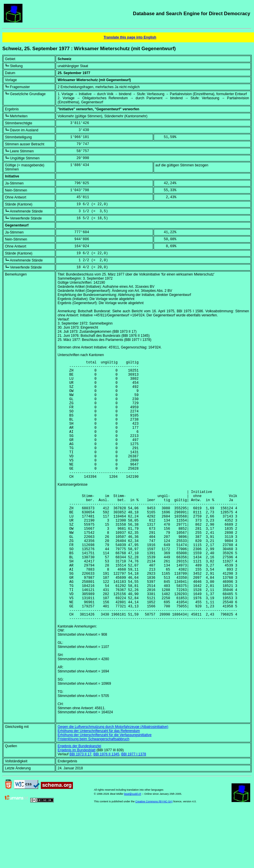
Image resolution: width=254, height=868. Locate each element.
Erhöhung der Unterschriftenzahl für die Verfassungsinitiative (104, 788)
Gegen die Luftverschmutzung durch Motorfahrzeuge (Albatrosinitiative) (113, 780)
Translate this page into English (130, 37)
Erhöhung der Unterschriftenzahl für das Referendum (99, 784)
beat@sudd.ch (133, 847)
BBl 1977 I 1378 (134, 808)
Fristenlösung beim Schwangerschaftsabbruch (93, 792)
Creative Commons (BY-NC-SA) (154, 855)
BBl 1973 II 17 (80, 808)
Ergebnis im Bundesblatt (76, 803)
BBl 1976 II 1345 (106, 808)
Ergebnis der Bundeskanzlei (79, 799)
